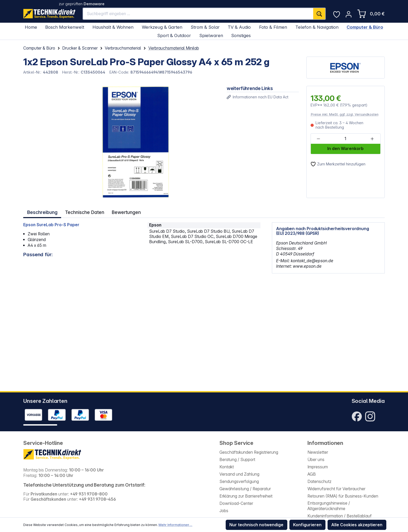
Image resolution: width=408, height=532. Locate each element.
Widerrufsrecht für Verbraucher (336, 489)
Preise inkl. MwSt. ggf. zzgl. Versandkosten (345, 114)
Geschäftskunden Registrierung (249, 452)
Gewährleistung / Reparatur (245, 489)
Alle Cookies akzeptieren (357, 525)
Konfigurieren (307, 525)
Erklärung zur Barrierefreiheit (246, 496)
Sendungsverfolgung (239, 482)
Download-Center (236, 503)
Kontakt (227, 467)
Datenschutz (319, 482)
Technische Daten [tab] (84, 212)
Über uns (316, 460)
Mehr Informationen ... (175, 525)
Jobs (224, 511)
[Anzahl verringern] (319, 139)
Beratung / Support (237, 460)
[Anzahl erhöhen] (372, 139)
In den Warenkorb (345, 149)
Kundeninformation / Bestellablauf (340, 516)
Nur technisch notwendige (256, 525)
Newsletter (318, 452)
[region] (121, 142)
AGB (312, 474)
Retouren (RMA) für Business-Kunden (343, 496)
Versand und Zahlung (239, 474)
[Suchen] (319, 14)
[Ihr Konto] (349, 14)
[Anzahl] (345, 139)
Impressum (318, 467)
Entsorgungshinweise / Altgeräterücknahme (329, 506)
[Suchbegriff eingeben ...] (198, 14)
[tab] (42, 212)
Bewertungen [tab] (126, 212)
